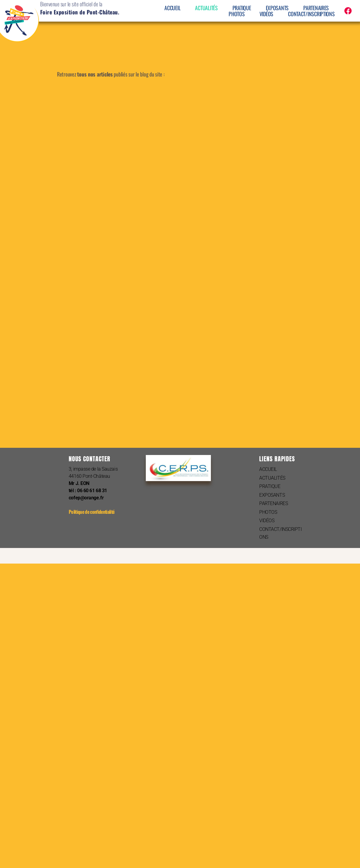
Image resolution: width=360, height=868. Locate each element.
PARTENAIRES (316, 8)
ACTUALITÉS (206, 8)
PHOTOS (237, 14)
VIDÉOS (266, 14)
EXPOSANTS (277, 8)
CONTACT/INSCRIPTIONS (311, 14)
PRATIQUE (242, 8)
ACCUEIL (172, 8)
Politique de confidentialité (91, 512)
